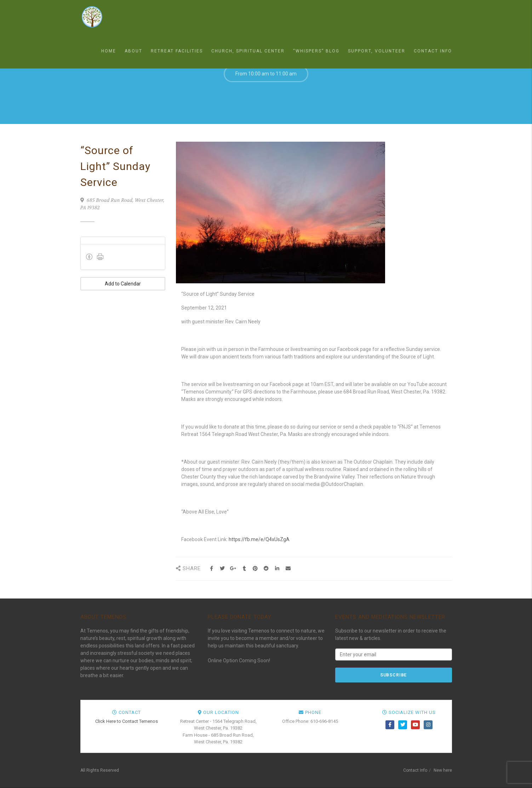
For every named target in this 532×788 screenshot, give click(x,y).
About (133, 51)
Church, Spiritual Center (248, 51)
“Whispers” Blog (316, 51)
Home (109, 51)
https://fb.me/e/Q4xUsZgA (259, 539)
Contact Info (433, 51)
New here (443, 770)
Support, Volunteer (377, 51)
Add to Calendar (123, 284)
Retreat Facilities (177, 51)
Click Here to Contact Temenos (127, 721)
